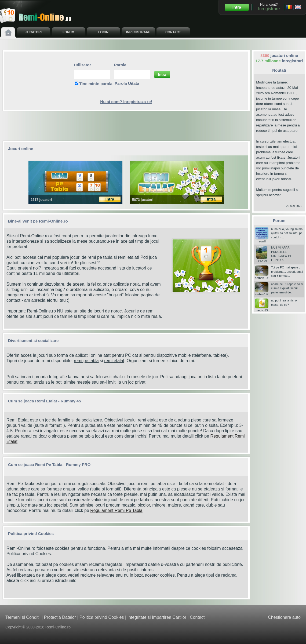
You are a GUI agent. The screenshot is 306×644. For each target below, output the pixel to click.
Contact (197, 617)
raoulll (262, 240)
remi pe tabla (86, 361)
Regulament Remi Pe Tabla (116, 510)
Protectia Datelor (60, 617)
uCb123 (262, 260)
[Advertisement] (126, 126)
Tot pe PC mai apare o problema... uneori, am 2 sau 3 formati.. (287, 272)
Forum (279, 221)
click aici (28, 581)
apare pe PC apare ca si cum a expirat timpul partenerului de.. (287, 288)
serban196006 (264, 276)
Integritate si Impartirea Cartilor (157, 617)
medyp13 (262, 309)
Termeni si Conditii (23, 617)
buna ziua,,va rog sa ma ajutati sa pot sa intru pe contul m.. (287, 233)
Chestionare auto (284, 617)
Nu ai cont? (269, 7)
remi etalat (114, 361)
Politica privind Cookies (29, 554)
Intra (237, 7)
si (101, 361)
